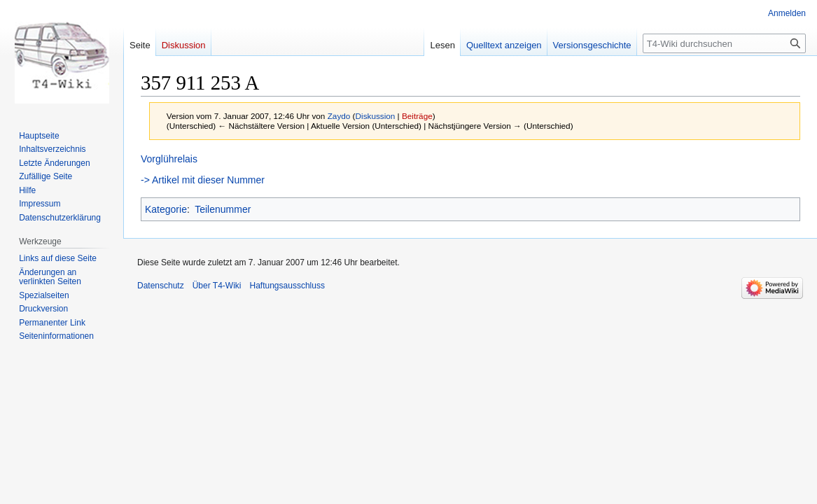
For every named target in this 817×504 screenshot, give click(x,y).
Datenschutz (161, 286)
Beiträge (417, 116)
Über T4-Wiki (217, 286)
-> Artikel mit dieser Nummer (203, 180)
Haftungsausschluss (287, 286)
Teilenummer (223, 209)
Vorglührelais (169, 159)
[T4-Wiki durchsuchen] (724, 43)
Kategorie (166, 209)
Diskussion (376, 116)
